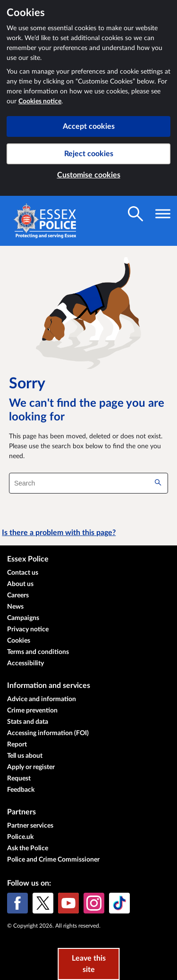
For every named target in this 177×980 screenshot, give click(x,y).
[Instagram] (94, 903)
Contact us (23, 573)
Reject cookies (89, 154)
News (15, 607)
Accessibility (25, 663)
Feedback (21, 790)
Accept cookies (89, 126)
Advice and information (42, 699)
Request (19, 779)
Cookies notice (40, 101)
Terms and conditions (38, 652)
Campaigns (23, 618)
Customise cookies (89, 175)
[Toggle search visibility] (135, 214)
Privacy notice (28, 629)
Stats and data (28, 722)
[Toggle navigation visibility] (163, 214)
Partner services (30, 826)
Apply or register (31, 767)
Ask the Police (28, 848)
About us (20, 584)
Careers (18, 595)
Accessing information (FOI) (48, 733)
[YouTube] (68, 903)
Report (17, 745)
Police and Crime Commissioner (53, 860)
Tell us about (25, 756)
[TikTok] (119, 903)
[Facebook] (17, 903)
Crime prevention (32, 711)
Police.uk (20, 837)
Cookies (19, 641)
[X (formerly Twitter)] (43, 903)
